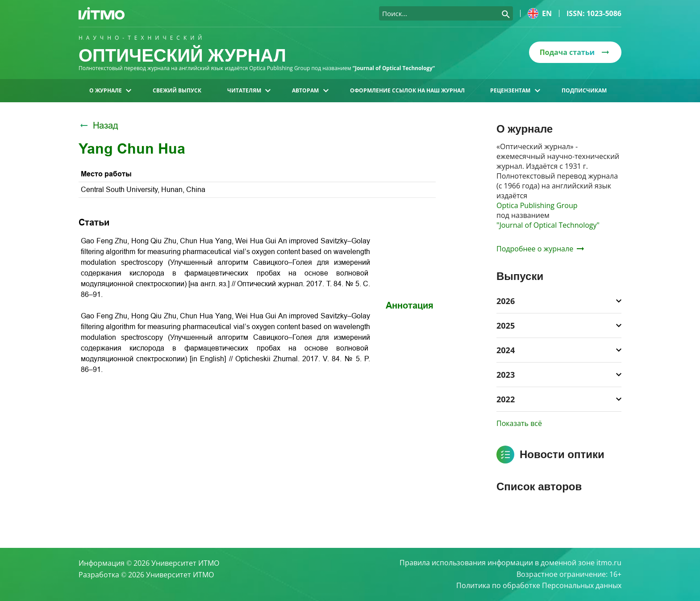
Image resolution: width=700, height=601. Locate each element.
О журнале (110, 90)
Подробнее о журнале (540, 249)
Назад (98, 125)
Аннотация (410, 305)
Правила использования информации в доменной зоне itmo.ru (510, 563)
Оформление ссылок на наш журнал (407, 90)
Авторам (310, 90)
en (540, 13)
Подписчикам (584, 90)
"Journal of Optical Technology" (548, 225)
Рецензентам (515, 90)
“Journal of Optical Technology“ (394, 68)
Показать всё (519, 423)
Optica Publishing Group (537, 205)
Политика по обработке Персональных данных (539, 586)
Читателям (249, 90)
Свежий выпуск (177, 90)
